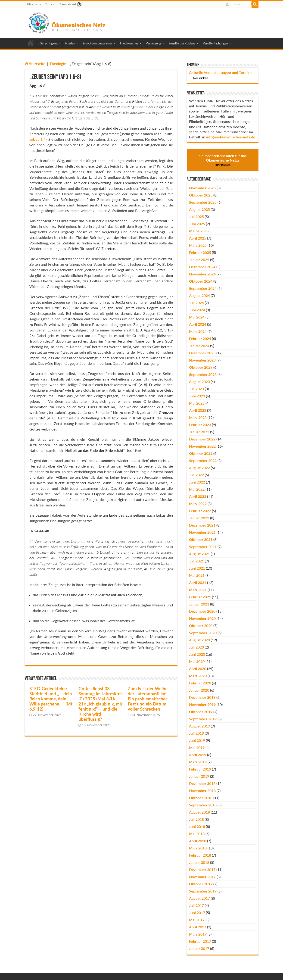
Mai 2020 (197, 661)
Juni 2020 (197, 654)
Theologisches (129, 43)
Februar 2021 (200, 597)
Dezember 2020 (202, 611)
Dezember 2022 (202, 439)
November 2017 (202, 877)
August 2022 (199, 468)
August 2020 (199, 640)
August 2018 (199, 812)
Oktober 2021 (201, 539)
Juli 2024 (196, 303)
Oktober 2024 (201, 281)
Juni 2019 (197, 740)
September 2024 (203, 288)
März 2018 (198, 848)
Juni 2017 (197, 913)
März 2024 (198, 331)
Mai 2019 (197, 747)
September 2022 (203, 460)
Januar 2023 (199, 432)
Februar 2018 (200, 855)
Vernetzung (153, 43)
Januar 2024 (199, 346)
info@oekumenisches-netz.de (231, 137)
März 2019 (198, 762)
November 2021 (202, 532)
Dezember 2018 (202, 783)
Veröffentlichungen (215, 43)
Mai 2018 (197, 834)
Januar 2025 (199, 260)
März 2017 (198, 934)
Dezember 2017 (202, 869)
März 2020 (198, 676)
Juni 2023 (197, 396)
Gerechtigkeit (49, 43)
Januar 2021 (199, 604)
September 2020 (203, 633)
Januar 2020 (199, 690)
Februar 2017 (200, 941)
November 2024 (202, 274)
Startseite (35, 64)
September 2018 (203, 805)
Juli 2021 (196, 561)
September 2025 (203, 202)
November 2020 (202, 618)
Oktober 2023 (201, 367)
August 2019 (199, 726)
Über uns (33, 4)
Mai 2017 (197, 920)
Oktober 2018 (201, 798)
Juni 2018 (197, 826)
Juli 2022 (196, 475)
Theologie (58, 64)
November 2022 (202, 446)
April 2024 (198, 324)
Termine (50, 4)
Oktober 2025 (201, 195)
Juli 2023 (196, 389)
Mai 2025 (197, 231)
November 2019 (202, 704)
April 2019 (198, 755)
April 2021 (198, 582)
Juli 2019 (196, 733)
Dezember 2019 (202, 697)
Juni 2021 (197, 568)
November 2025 (202, 188)
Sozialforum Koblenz (182, 43)
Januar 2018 (199, 862)
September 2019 (203, 719)
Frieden (70, 43)
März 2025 (198, 245)
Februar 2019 (200, 769)
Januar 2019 (199, 776)
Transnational (68, 4)
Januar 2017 (199, 948)
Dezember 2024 (202, 267)
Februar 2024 (200, 339)
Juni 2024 (197, 310)
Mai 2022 (197, 489)
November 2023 (202, 360)
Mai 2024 (197, 317)
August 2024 (199, 295)
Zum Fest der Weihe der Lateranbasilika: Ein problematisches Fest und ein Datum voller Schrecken (148, 699)
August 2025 (199, 209)
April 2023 (198, 410)
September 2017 (203, 891)
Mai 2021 (197, 575)
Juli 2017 (196, 905)
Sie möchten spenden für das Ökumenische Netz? (222, 160)
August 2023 (199, 382)
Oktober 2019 (201, 712)
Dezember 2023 (202, 353)
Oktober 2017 (201, 884)
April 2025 (198, 238)
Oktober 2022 (201, 453)
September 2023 (203, 374)
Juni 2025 (197, 224)
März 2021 (198, 590)
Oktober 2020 (201, 626)
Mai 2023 (197, 403)
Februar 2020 (200, 683)
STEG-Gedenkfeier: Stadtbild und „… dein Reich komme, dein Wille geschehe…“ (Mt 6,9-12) (51, 699)
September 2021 (203, 547)
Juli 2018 (196, 819)
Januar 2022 (199, 518)
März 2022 (198, 504)
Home (31, 43)
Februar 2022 (200, 511)
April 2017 (198, 927)
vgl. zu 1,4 (38, 139)
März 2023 (198, 417)
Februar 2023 (200, 425)
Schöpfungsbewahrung (97, 43)
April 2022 (198, 496)
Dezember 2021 (202, 525)
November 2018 (202, 791)
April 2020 (198, 669)
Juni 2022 (197, 482)
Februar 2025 (200, 252)
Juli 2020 (196, 647)
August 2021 (199, 554)
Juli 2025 (196, 217)
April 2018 (198, 841)
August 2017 (199, 898)
